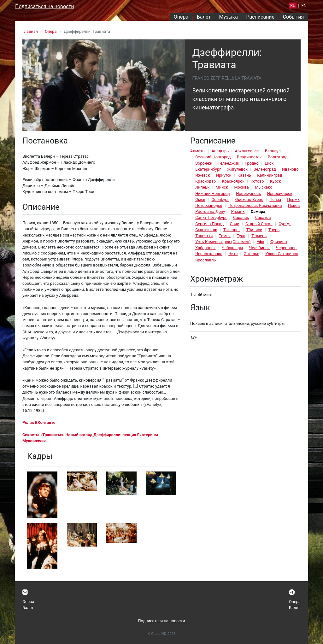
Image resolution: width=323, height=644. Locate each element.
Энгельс (252, 254)
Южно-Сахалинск (282, 254)
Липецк (202, 187)
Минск (222, 187)
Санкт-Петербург (211, 217)
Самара (258, 211)
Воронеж (204, 163)
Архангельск (247, 151)
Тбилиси (254, 230)
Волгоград (278, 157)
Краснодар (206, 181)
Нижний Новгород (213, 193)
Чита (233, 254)
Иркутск (224, 175)
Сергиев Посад (209, 224)
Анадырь (220, 151)
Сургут (285, 224)
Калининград (270, 175)
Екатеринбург (208, 169)
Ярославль (206, 260)
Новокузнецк (248, 193)
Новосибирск (280, 193)
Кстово (257, 181)
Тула (241, 236)
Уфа (261, 242)
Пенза (275, 199)
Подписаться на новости (44, 6)
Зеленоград (265, 169)
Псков (294, 205)
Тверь (274, 230)
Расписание (261, 17)
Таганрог (232, 230)
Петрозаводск (209, 205)
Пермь (293, 199)
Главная (30, 31)
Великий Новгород (213, 157)
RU (293, 6)
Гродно (252, 163)
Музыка (228, 17)
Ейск (269, 163)
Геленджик (229, 163)
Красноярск (233, 181)
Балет (204, 17)
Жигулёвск (237, 169)
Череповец (286, 248)
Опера (181, 17)
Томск (225, 236)
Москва (241, 187)
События (294, 17)
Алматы (198, 151)
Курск (276, 181)
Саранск (241, 217)
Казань (244, 175)
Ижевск (203, 175)
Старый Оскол (259, 224)
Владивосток (249, 157)
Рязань (238, 211)
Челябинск (259, 248)
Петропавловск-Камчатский (255, 205)
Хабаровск (205, 248)
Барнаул (273, 151)
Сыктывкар (206, 230)
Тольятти (204, 236)
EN (304, 6)
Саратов (263, 217)
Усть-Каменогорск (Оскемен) (223, 242)
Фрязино (279, 242)
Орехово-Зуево (249, 199)
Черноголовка (209, 254)
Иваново (290, 169)
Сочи (235, 224)
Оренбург (220, 199)
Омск (200, 199)
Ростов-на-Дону (210, 211)
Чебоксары (232, 248)
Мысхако (264, 187)
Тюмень (259, 236)
